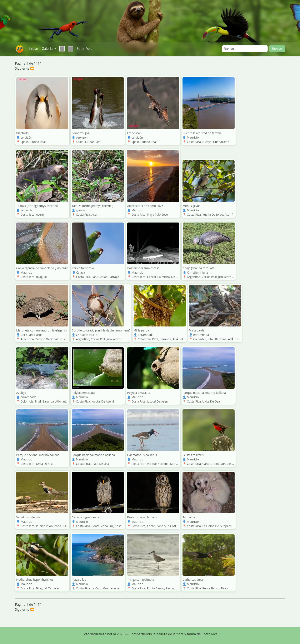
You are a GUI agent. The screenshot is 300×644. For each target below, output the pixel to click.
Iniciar (33, 49)
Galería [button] (48, 49)
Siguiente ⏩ (25, 68)
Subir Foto (84, 49)
